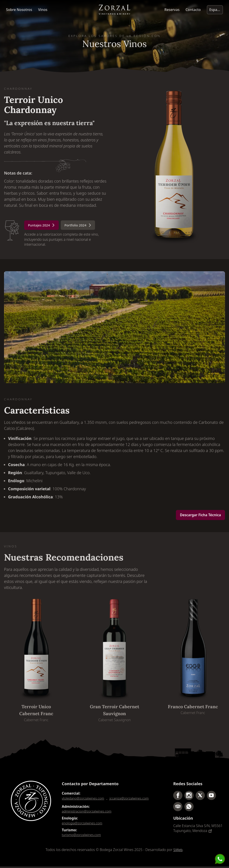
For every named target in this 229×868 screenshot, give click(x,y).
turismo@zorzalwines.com (83, 836)
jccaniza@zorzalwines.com (133, 799)
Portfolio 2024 (82, 226)
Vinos (43, 10)
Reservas (172, 10)
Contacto (193, 10)
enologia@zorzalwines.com (83, 824)
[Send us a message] (220, 859)
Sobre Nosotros (19, 10)
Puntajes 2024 (43, 226)
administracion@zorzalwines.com (88, 812)
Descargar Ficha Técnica (200, 516)
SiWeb (178, 851)
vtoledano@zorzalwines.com (84, 799)
